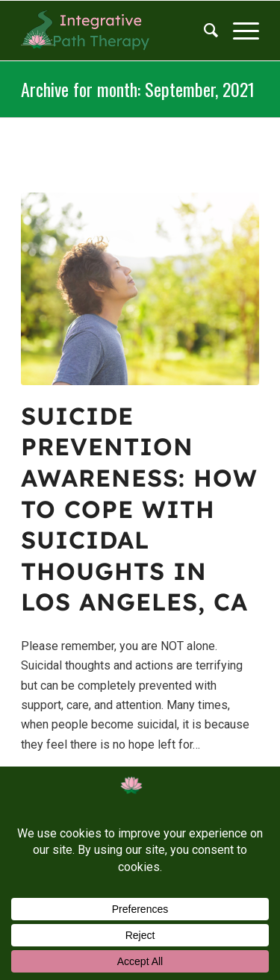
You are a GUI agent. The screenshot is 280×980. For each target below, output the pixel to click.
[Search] (203, 31)
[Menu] (239, 31)
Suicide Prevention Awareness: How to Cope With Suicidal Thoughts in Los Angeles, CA (139, 509)
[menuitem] (203, 31)
